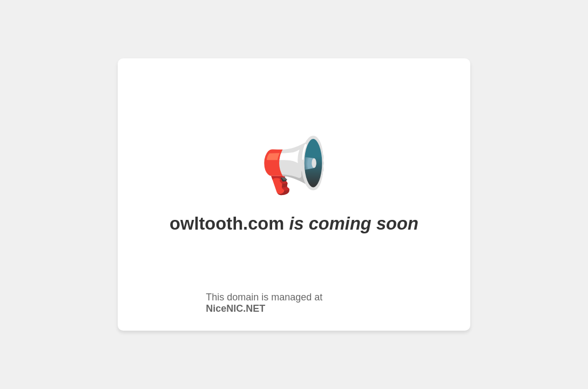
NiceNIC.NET (235, 308)
